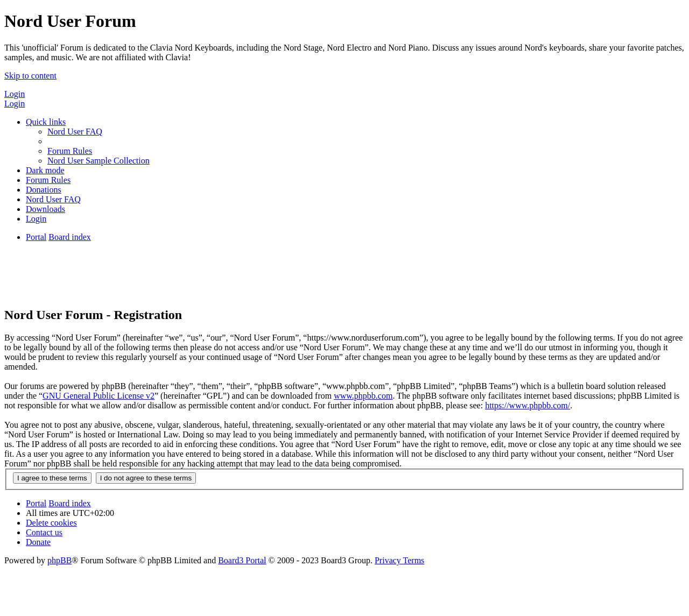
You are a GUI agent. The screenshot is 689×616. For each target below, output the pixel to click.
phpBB (59, 560)
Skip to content (30, 76)
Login (15, 94)
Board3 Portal (242, 560)
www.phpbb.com (363, 396)
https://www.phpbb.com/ (528, 405)
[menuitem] (75, 132)
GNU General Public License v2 (99, 396)
